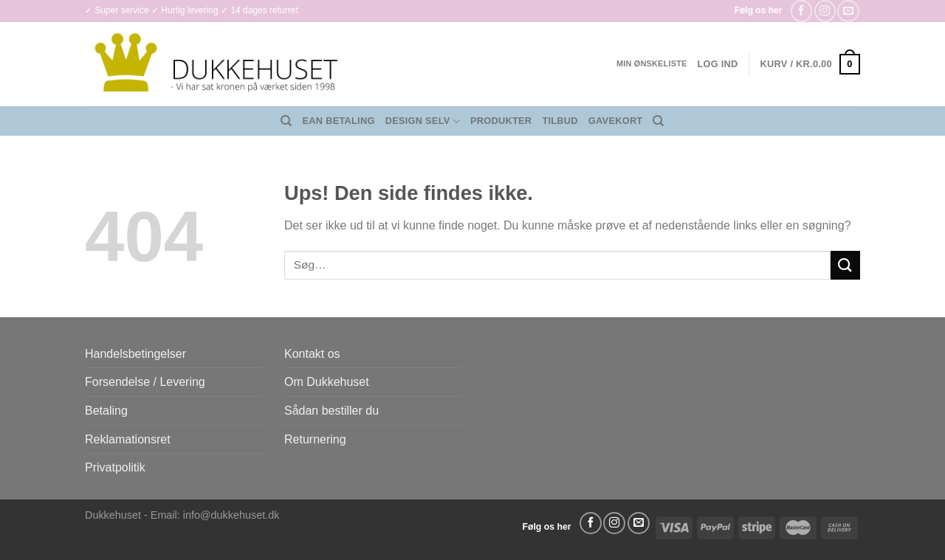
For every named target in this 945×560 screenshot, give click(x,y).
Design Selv (423, 121)
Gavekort (616, 121)
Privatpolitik (115, 467)
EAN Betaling (339, 121)
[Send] (845, 265)
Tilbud (560, 121)
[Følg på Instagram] (825, 11)
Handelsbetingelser (135, 354)
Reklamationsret (128, 439)
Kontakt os (312, 354)
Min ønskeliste (652, 63)
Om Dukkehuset (327, 382)
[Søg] (286, 121)
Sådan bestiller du (331, 411)
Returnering (315, 439)
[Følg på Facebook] (801, 11)
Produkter (501, 121)
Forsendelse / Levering (145, 382)
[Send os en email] (848, 11)
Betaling (106, 411)
